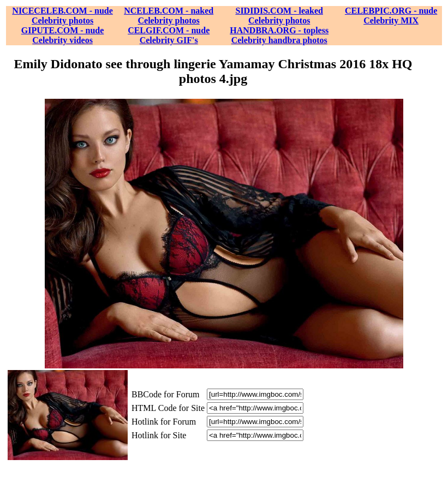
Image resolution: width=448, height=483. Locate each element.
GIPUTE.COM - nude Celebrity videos (63, 35)
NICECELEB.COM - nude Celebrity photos (62, 16)
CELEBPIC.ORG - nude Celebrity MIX (391, 16)
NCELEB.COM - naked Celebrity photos (169, 16)
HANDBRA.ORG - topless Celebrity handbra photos (279, 35)
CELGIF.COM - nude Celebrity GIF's (169, 35)
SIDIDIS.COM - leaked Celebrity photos (279, 16)
